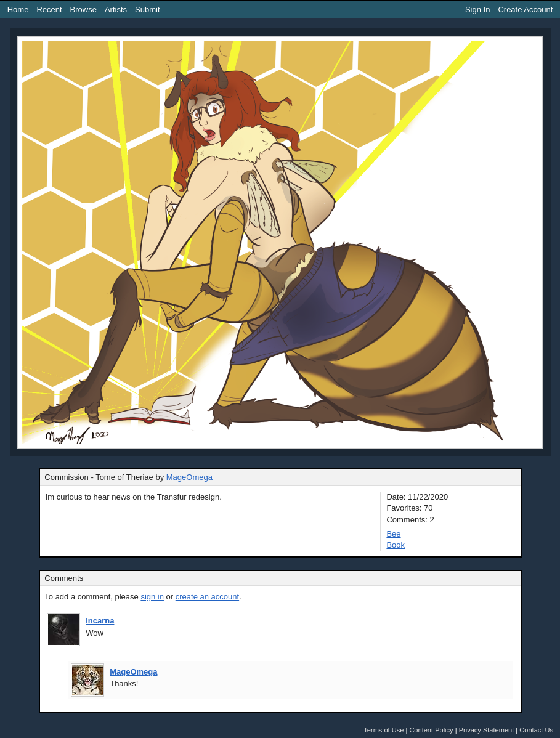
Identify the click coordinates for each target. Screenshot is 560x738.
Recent (49, 10)
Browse (83, 10)
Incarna (100, 621)
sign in (152, 597)
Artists (116, 10)
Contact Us (536, 730)
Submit (147, 10)
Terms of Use (383, 730)
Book (396, 545)
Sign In (477, 10)
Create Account (525, 10)
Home (18, 10)
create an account (207, 597)
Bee (393, 534)
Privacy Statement (487, 730)
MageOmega (189, 477)
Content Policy (431, 730)
